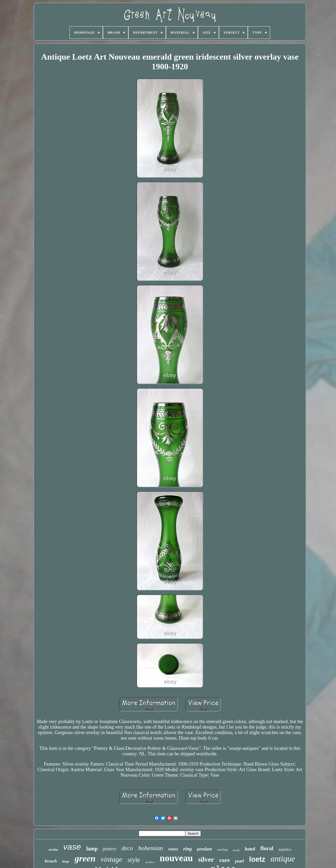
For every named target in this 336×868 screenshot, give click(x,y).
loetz (257, 859)
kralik (236, 850)
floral (267, 848)
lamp (92, 849)
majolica (285, 849)
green (85, 858)
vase (72, 847)
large (66, 861)
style (134, 860)
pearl (239, 861)
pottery (110, 849)
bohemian (151, 848)
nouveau (176, 858)
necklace (150, 862)
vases (173, 849)
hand (250, 849)
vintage (112, 859)
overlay (53, 850)
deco (127, 848)
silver (206, 859)
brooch (51, 861)
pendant (205, 849)
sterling (222, 849)
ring (188, 849)
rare (224, 860)
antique (283, 859)
